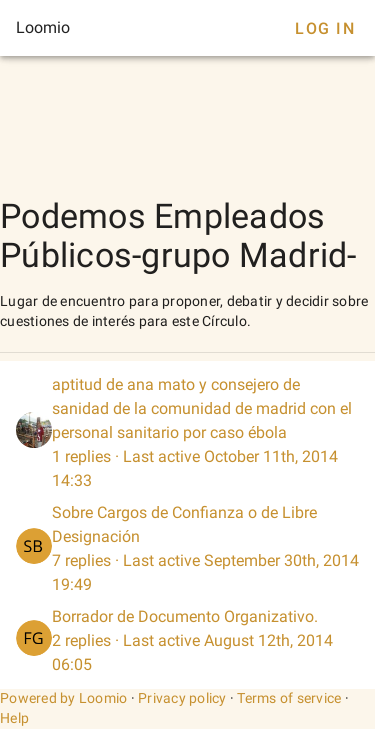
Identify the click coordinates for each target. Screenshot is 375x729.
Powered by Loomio (63, 698)
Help (14, 718)
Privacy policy (182, 698)
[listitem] (187, 433)
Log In (325, 28)
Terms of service (289, 698)
